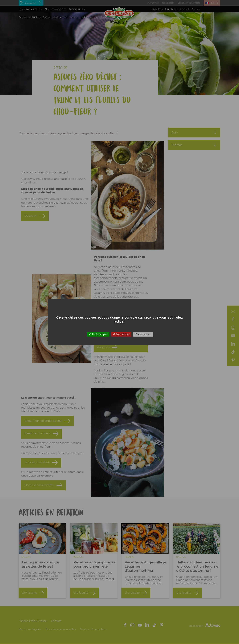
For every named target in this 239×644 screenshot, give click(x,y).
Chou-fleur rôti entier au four (44, 425)
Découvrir (31, 220)
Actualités (153, 3)
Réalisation (205, 626)
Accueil (196, 9)
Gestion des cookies (93, 629)
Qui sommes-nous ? (30, 9)
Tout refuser (121, 334)
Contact (185, 9)
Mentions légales (30, 629)
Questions (171, 9)
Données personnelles (61, 629)
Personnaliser (143, 334)
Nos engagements (56, 9)
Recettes (158, 9)
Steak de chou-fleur (38, 437)
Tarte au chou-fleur (37, 466)
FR (213, 3)
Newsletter (168, 3)
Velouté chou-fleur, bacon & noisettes (116, 349)
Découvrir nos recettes (40, 489)
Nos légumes (77, 9)
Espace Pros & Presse (189, 3)
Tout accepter (98, 334)
